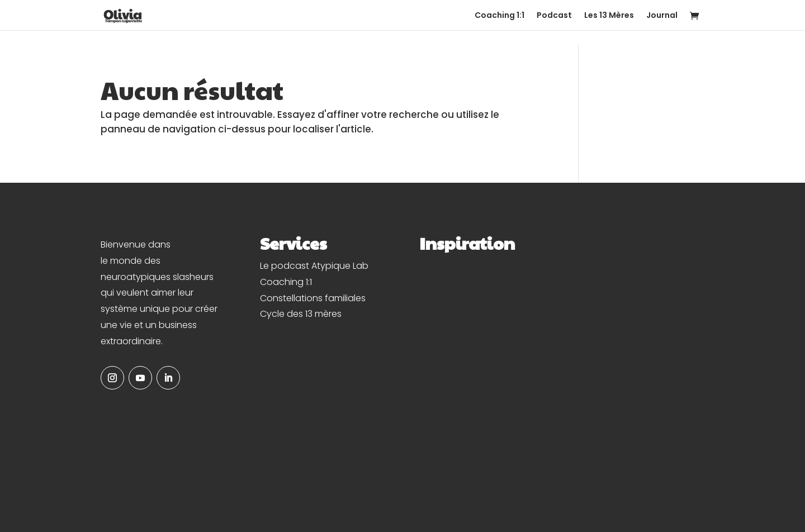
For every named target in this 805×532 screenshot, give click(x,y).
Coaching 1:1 (499, 16)
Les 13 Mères (609, 16)
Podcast (554, 16)
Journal (662, 16)
